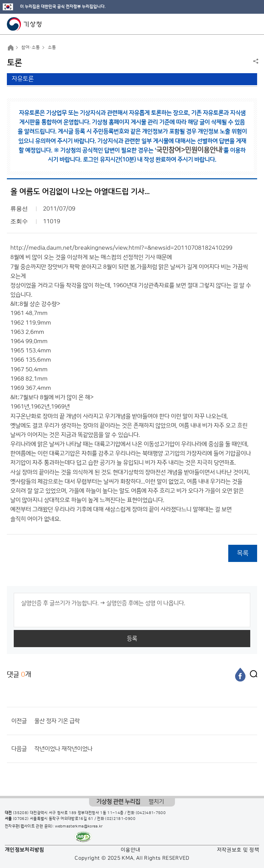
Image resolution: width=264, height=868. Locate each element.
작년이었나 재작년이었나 (63, 749)
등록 (132, 639)
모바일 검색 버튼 (242, 24)
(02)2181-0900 (120, 819)
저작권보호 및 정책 (238, 850)
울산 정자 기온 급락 (57, 721)
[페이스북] (240, 675)
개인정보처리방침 (25, 850)
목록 (243, 553)
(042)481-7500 (151, 813)
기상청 (24, 24)
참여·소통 (31, 47)
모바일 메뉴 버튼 (253, 24)
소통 (52, 47)
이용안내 (130, 850)
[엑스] (252, 675)
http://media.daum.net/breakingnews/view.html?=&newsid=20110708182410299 (121, 248)
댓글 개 (19, 674)
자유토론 (23, 79)
